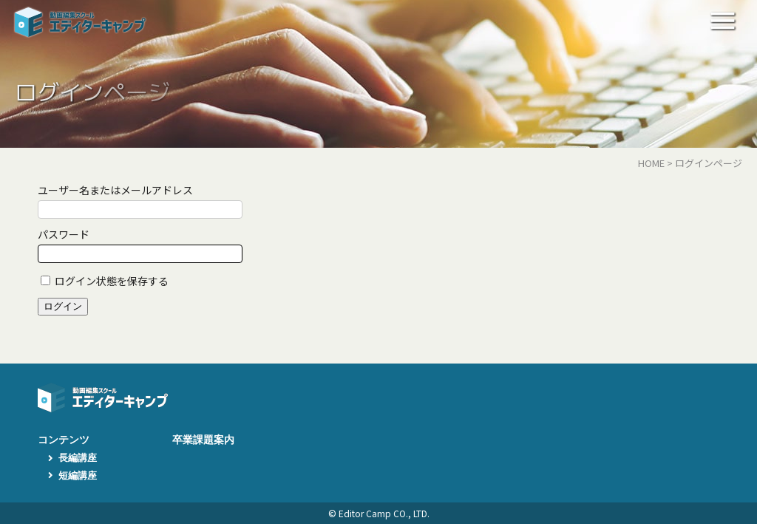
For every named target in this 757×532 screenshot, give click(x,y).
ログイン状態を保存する (112, 281)
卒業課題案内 (203, 440)
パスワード (64, 234)
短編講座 (78, 475)
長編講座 (78, 458)
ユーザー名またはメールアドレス (115, 190)
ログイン (63, 306)
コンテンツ (64, 440)
